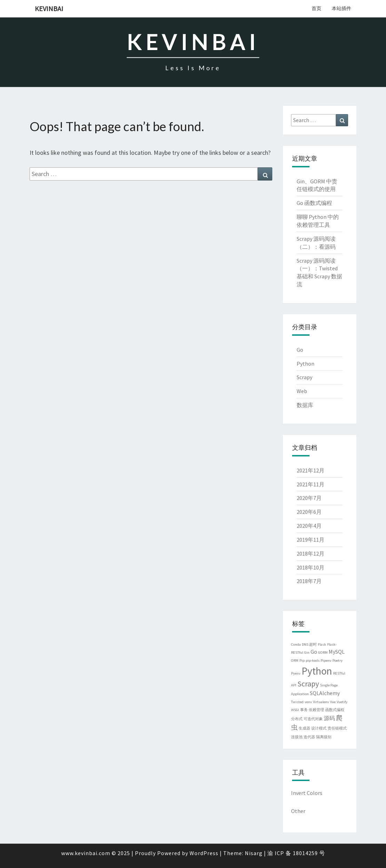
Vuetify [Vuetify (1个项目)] (342, 702)
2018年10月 (311, 567)
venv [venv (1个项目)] (308, 702)
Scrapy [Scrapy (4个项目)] (308, 684)
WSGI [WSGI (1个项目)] (295, 710)
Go (300, 350)
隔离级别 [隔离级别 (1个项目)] (324, 737)
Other (298, 811)
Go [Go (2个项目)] (314, 652)
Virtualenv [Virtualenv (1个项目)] (321, 702)
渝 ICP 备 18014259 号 (296, 853)
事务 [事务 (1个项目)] (304, 710)
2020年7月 (309, 498)
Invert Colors (307, 793)
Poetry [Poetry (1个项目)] (337, 660)
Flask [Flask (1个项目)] (322, 644)
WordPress (204, 853)
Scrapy (304, 377)
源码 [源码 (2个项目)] (329, 718)
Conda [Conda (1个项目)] (296, 644)
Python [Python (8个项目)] (317, 671)
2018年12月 (311, 554)
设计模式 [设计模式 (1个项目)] (319, 728)
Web (302, 391)
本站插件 (341, 8)
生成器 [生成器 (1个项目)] (304, 728)
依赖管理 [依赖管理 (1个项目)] (316, 710)
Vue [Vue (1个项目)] (333, 702)
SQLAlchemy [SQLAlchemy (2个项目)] (325, 693)
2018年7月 (309, 581)
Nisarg (254, 853)
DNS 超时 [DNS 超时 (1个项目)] (309, 644)
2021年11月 (311, 484)
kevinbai (49, 9)
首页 (316, 8)
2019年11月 (311, 540)
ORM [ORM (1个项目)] (295, 660)
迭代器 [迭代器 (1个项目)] (309, 737)
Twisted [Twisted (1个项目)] (297, 702)
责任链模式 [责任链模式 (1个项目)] (337, 728)
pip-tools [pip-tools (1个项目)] (313, 660)
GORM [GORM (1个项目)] (323, 652)
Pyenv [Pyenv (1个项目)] (296, 673)
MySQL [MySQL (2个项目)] (337, 652)
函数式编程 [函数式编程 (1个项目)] (335, 710)
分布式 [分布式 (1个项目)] (297, 719)
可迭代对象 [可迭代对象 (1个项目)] (313, 719)
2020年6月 (309, 512)
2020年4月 (309, 526)
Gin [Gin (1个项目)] (307, 652)
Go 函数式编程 (314, 203)
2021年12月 (311, 470)
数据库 (305, 405)
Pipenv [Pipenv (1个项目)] (326, 660)
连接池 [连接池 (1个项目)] (297, 737)
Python (305, 364)
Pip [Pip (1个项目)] (302, 660)
